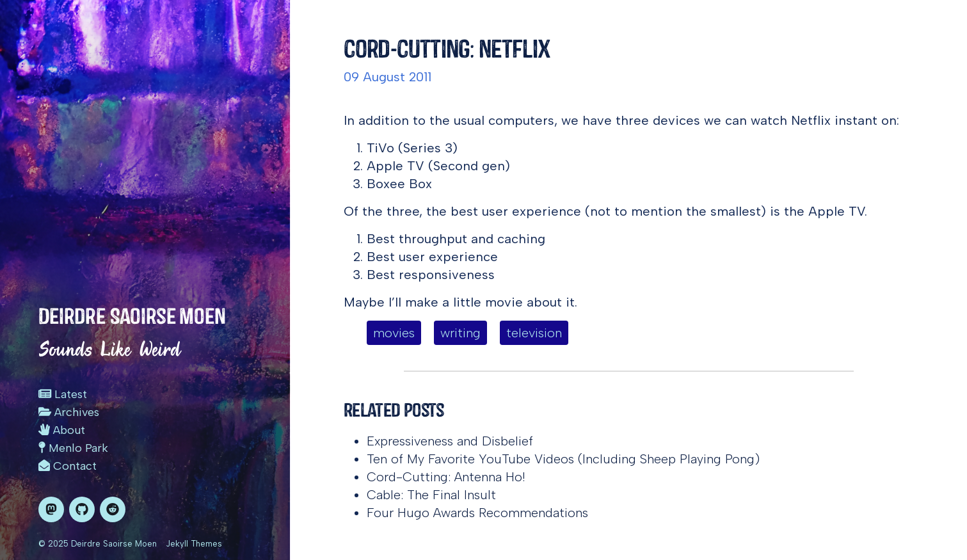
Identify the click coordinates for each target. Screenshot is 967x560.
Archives (69, 412)
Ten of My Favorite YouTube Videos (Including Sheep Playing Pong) (563, 459)
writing (460, 333)
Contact (68, 466)
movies (394, 333)
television (534, 333)
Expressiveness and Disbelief (450, 441)
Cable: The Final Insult (431, 495)
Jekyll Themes (194, 544)
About (62, 430)
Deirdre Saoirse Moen (132, 316)
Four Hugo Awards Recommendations (477, 513)
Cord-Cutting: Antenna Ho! (446, 477)
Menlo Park (73, 448)
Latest (63, 394)
